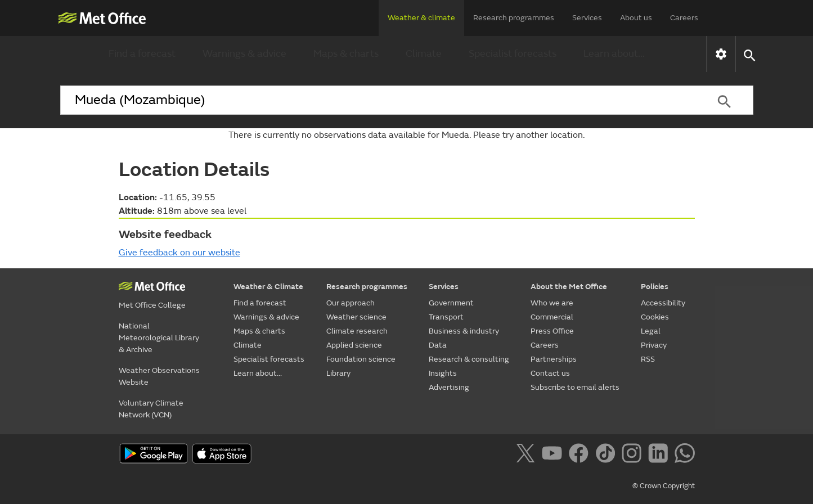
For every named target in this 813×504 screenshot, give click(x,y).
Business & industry (464, 331)
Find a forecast (142, 54)
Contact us (550, 373)
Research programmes (514, 18)
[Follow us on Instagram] (634, 455)
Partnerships (554, 359)
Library (338, 373)
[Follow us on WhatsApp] (684, 455)
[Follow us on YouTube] (554, 455)
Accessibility (663, 303)
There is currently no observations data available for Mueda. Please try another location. (406, 135)
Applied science (354, 345)
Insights (443, 373)
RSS (648, 359)
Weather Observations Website (159, 376)
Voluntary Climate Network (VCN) (151, 409)
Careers (684, 18)
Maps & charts (346, 54)
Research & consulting (469, 359)
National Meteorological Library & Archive (159, 338)
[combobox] (378, 100)
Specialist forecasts (513, 54)
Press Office (552, 331)
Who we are (552, 303)
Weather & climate (421, 18)
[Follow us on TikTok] (607, 455)
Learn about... (614, 54)
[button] (749, 54)
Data (438, 345)
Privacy (654, 345)
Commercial (552, 317)
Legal (651, 331)
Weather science (356, 317)
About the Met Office (569, 287)
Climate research (357, 331)
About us (636, 18)
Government (451, 303)
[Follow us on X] (527, 455)
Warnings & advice (244, 54)
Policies (655, 287)
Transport (446, 317)
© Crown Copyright (664, 486)
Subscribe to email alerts (575, 387)
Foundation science (361, 359)
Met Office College (152, 305)
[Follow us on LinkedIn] (660, 455)
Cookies (655, 317)
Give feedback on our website (179, 253)
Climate (424, 54)
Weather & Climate (268, 287)
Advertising (449, 387)
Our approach (351, 303)
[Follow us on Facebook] (581, 455)
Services (587, 18)
